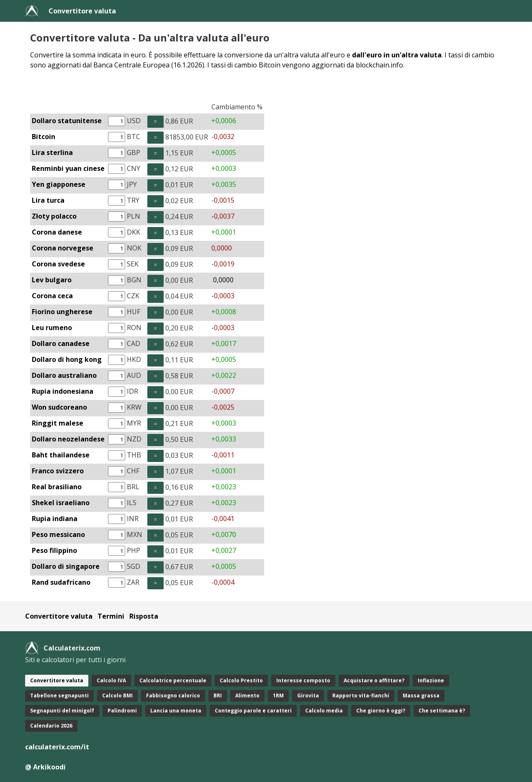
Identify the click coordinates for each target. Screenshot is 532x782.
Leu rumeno (52, 328)
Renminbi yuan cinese (68, 168)
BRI (218, 696)
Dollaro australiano (64, 375)
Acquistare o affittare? (374, 680)
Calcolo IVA (111, 680)
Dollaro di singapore (66, 566)
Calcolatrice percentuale (173, 680)
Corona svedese (58, 264)
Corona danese (57, 232)
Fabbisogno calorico (173, 696)
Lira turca (48, 200)
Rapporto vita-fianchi (361, 696)
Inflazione (431, 680)
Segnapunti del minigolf (62, 711)
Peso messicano (58, 534)
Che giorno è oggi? (381, 711)
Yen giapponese (59, 184)
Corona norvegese (63, 248)
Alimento (247, 696)
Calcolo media (324, 711)
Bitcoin (44, 137)
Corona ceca (52, 296)
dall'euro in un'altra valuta (397, 55)
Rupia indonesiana (63, 391)
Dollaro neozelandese (68, 439)
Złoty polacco (54, 216)
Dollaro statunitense (67, 121)
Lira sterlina (52, 152)
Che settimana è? (442, 711)
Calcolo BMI (117, 696)
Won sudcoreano (59, 407)
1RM (278, 696)
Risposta (144, 616)
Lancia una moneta (176, 711)
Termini (111, 616)
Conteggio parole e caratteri (253, 711)
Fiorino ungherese (62, 312)
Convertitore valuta (82, 11)
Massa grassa (421, 696)
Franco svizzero (58, 471)
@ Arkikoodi (45, 767)
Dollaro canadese (61, 343)
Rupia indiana (55, 519)
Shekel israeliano (61, 503)
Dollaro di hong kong (67, 359)
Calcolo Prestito (241, 680)
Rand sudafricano (61, 582)
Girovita (308, 696)
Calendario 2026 (51, 726)
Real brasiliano (57, 487)
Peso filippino (54, 550)
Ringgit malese (58, 423)
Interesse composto (303, 680)
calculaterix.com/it (57, 747)
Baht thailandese (61, 455)
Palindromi (122, 711)
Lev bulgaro (52, 280)
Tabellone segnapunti (59, 696)
